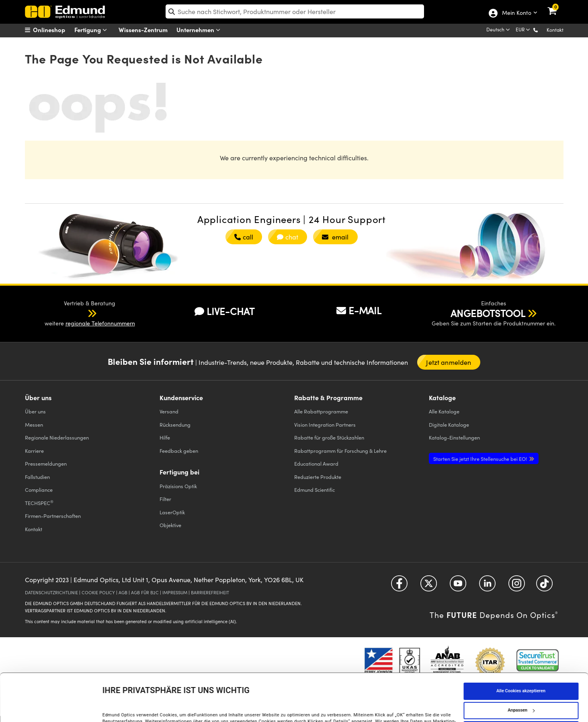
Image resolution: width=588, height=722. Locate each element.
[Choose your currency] (523, 30)
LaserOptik (172, 512)
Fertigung (92, 30)
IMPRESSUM (175, 592)
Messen (34, 424)
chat (288, 237)
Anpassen (521, 669)
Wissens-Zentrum (143, 30)
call (244, 237)
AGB (123, 592)
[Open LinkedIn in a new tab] (487, 586)
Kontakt (555, 30)
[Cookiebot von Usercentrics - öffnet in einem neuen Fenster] (52, 708)
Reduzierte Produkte (318, 477)
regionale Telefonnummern (100, 323)
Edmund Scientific (314, 490)
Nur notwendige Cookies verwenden (521, 688)
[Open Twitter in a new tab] (429, 586)
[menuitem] (55, 30)
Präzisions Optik (178, 486)
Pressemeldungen (46, 463)
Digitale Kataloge (449, 424)
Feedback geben (179, 451)
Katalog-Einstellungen (454, 437)
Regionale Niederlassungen (57, 437)
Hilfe (165, 437)
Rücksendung (175, 424)
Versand (169, 411)
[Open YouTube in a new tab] (458, 586)
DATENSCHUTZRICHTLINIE (51, 592)
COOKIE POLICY (98, 592)
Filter (165, 499)
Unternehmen (200, 30)
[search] (295, 11)
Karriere (34, 451)
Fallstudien (37, 477)
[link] (557, 6)
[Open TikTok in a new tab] (544, 586)
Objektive (170, 525)
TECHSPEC (39, 503)
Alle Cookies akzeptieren (521, 650)
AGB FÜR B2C (145, 592)
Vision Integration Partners (325, 424)
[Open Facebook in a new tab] (399, 586)
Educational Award (316, 463)
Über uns (35, 411)
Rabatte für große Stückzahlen (329, 437)
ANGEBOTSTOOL (488, 313)
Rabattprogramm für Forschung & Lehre (340, 451)
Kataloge (444, 411)
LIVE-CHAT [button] (224, 311)
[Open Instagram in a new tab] (517, 586)
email (335, 237)
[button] (542, 30)
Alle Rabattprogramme (321, 411)
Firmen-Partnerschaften (53, 516)
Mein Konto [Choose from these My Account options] (516, 13)
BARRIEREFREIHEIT (210, 592)
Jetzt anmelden (449, 362)
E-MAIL (359, 310)
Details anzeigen (119, 707)
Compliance (39, 490)
